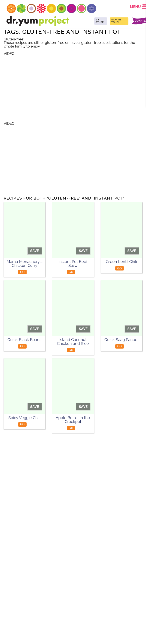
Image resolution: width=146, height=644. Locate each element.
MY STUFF (99, 21)
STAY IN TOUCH (116, 21)
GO (23, 272)
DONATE (140, 21)
